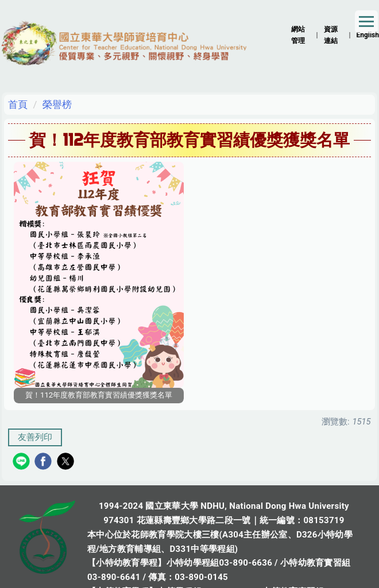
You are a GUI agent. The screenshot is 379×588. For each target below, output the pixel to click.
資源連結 (331, 35)
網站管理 (298, 35)
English (368, 35)
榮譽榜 (57, 104)
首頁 (18, 104)
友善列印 (35, 437)
